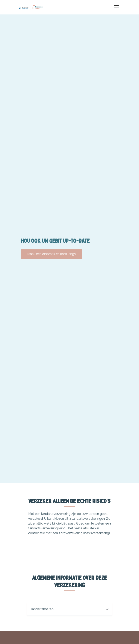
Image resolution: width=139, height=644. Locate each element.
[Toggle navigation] (116, 7)
